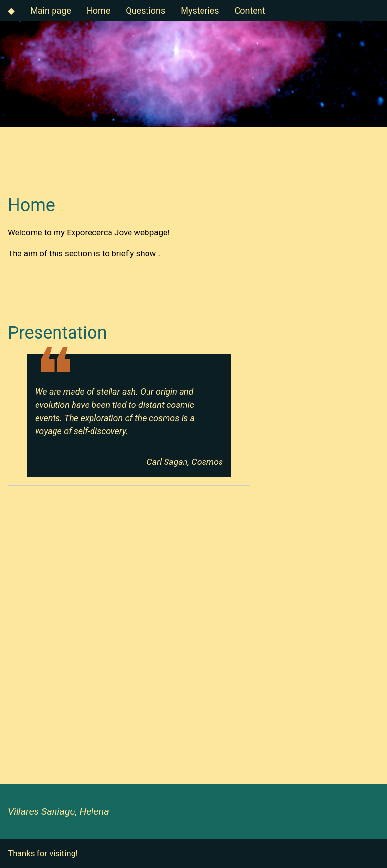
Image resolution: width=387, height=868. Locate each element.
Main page (51, 10)
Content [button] (249, 10)
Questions (145, 10)
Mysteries (200, 10)
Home (98, 10)
